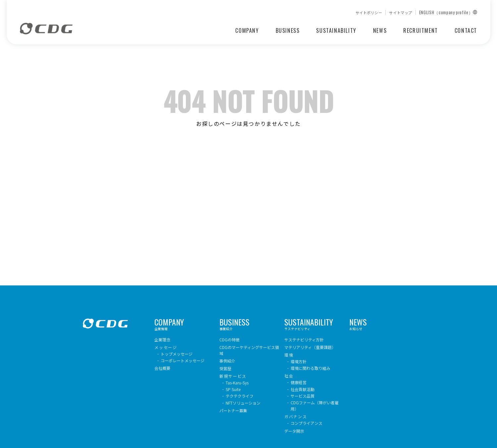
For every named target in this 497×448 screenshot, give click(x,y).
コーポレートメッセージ (183, 360)
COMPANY (247, 30)
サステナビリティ (314, 325)
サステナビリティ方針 (304, 340)
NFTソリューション (243, 403)
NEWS (380, 30)
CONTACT (466, 30)
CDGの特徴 (229, 340)
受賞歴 (225, 368)
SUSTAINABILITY (336, 30)
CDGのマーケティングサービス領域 (249, 350)
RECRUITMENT (421, 30)
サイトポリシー (369, 13)
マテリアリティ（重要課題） (310, 347)
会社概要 (162, 368)
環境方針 (299, 361)
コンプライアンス (306, 423)
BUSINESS (288, 30)
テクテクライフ (240, 396)
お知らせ (379, 325)
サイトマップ (400, 13)
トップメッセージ (177, 354)
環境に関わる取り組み (310, 368)
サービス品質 (303, 396)
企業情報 (184, 325)
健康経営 (299, 382)
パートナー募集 (233, 410)
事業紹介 (249, 325)
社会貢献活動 (303, 389)
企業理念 (162, 340)
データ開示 (294, 431)
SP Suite (233, 389)
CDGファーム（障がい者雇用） (315, 406)
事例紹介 (227, 361)
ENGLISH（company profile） (448, 12)
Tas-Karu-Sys (237, 383)
